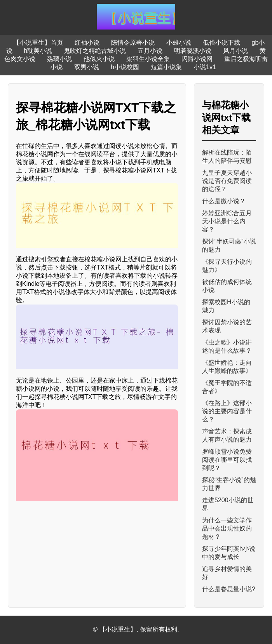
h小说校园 (125, 67)
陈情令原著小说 (133, 43)
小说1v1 (205, 67)
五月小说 (150, 51)
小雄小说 (179, 43)
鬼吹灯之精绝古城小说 (95, 51)
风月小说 (235, 51)
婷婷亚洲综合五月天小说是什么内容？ (227, 221)
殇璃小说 (59, 59)
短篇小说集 (166, 67)
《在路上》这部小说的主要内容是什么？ (227, 411)
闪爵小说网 (197, 59)
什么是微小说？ (224, 201)
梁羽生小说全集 (148, 59)
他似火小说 (99, 59)
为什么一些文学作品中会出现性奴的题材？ (227, 528)
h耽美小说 (38, 51)
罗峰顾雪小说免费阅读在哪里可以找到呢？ (227, 460)
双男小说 (87, 67)
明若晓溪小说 (193, 51)
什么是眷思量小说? (229, 589)
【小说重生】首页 (38, 43)
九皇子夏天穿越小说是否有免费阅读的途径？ (227, 181)
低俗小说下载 (221, 43)
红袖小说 (87, 43)
